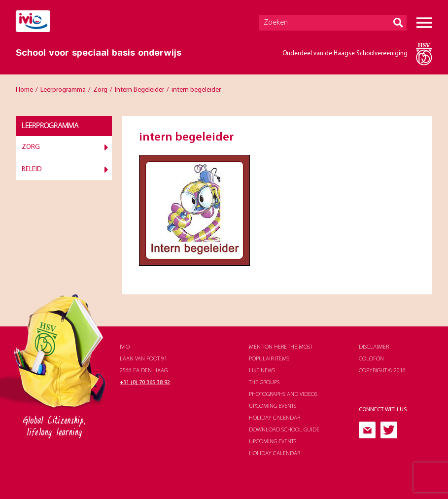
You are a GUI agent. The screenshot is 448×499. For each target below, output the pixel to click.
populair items (269, 359)
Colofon (371, 359)
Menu (424, 23)
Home (24, 90)
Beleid (32, 169)
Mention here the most (281, 347)
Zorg (100, 90)
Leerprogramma (63, 90)
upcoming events (273, 406)
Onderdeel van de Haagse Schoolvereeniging (345, 53)
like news (262, 371)
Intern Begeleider (139, 90)
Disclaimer (374, 347)
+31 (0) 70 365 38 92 (145, 383)
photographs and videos (283, 394)
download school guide (284, 430)
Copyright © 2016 (382, 371)
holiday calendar (275, 418)
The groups (264, 383)
